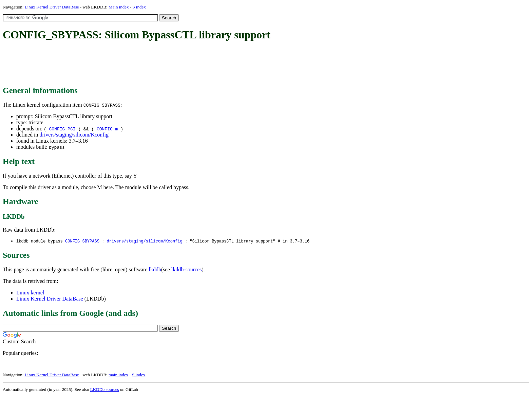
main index (118, 375)
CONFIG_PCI (62, 129)
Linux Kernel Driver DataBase (52, 7)
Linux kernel (30, 293)
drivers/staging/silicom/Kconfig (74, 135)
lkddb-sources (187, 270)
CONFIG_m (107, 129)
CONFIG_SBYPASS (82, 241)
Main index (119, 7)
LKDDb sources (105, 390)
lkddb (155, 270)
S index (139, 7)
